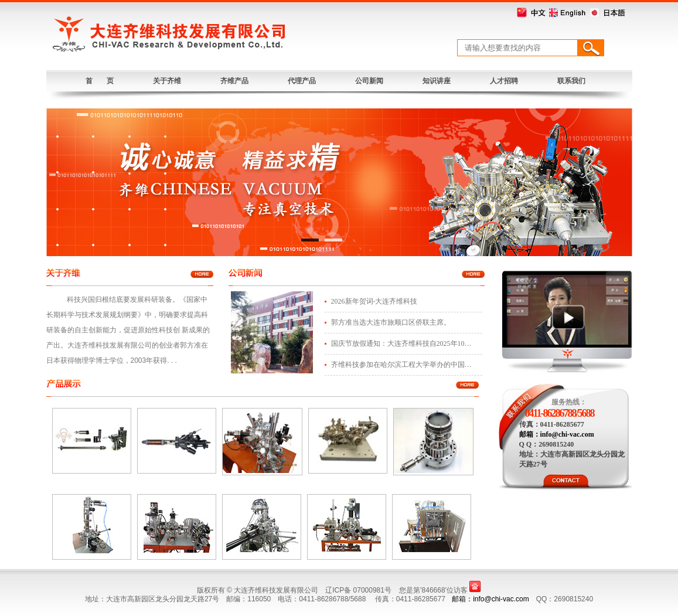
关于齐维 (167, 81)
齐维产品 (234, 81)
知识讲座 (437, 81)
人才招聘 (504, 81)
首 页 (100, 81)
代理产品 (302, 81)
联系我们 (571, 81)
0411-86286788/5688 (560, 413)
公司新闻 (369, 81)
